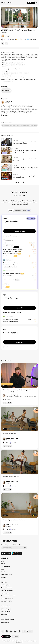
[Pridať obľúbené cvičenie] (10, 140)
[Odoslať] (25, 548)
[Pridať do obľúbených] (7, 43)
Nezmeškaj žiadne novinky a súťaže (11, 545)
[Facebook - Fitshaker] (3, 631)
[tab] (27, 210)
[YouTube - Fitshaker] (11, 631)
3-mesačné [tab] (18, 210)
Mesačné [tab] (11, 210)
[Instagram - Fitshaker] (7, 631)
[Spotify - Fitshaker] (15, 631)
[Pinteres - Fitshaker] (19, 631)
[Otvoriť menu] (37, 3)
